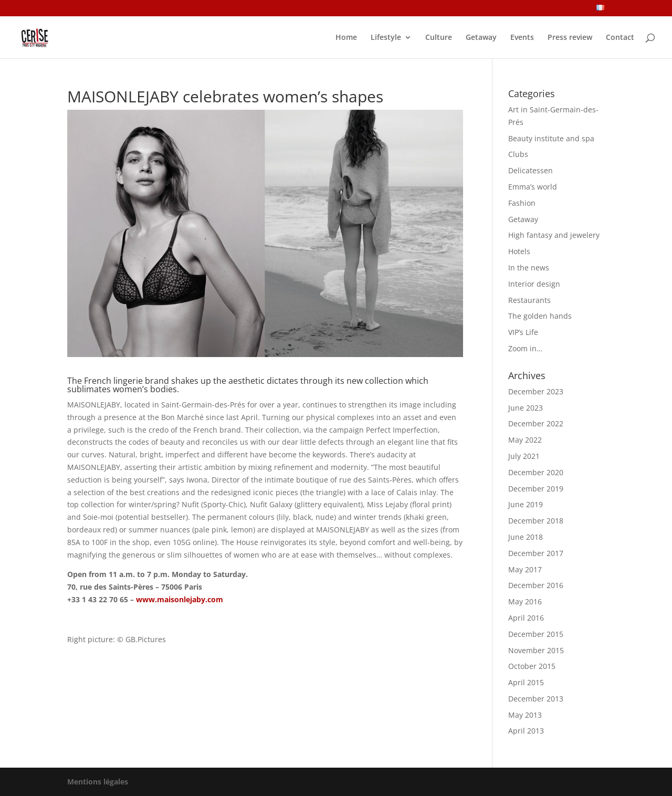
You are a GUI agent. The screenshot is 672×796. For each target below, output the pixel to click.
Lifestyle (386, 38)
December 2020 (536, 472)
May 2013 (525, 715)
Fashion (522, 203)
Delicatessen (531, 170)
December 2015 (536, 634)
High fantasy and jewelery (554, 235)
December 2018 (536, 521)
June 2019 (526, 504)
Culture (439, 38)
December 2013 (536, 699)
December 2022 (536, 423)
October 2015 (532, 666)
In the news (529, 268)
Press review (570, 38)
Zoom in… (525, 348)
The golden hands (540, 316)
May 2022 (525, 440)
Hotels (519, 251)
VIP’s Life (523, 332)
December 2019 (536, 489)
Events (522, 38)
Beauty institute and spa (551, 138)
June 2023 (526, 408)
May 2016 (525, 601)
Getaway (481, 38)
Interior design (534, 284)
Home (346, 38)
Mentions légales (98, 782)
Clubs (518, 154)
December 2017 (536, 553)
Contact (620, 38)
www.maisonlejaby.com (180, 599)
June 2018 (526, 537)
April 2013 (526, 731)
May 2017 (525, 569)
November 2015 (536, 650)
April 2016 (526, 618)
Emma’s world (533, 187)
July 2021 (524, 456)
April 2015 (526, 682)
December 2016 (536, 585)
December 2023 (536, 391)
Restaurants (529, 300)
